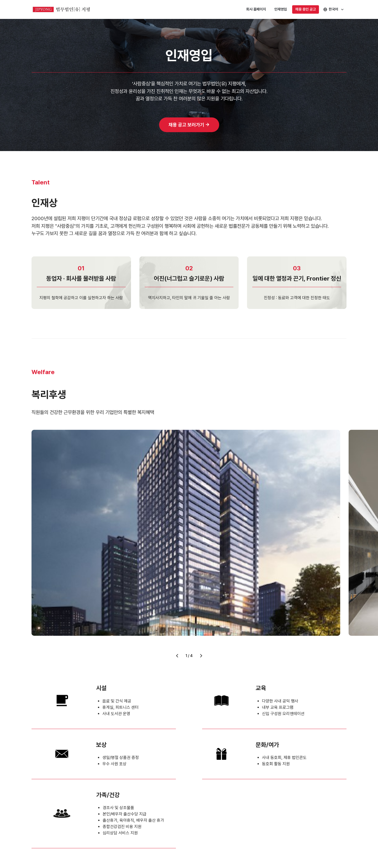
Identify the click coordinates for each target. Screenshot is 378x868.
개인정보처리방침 (43, 820)
